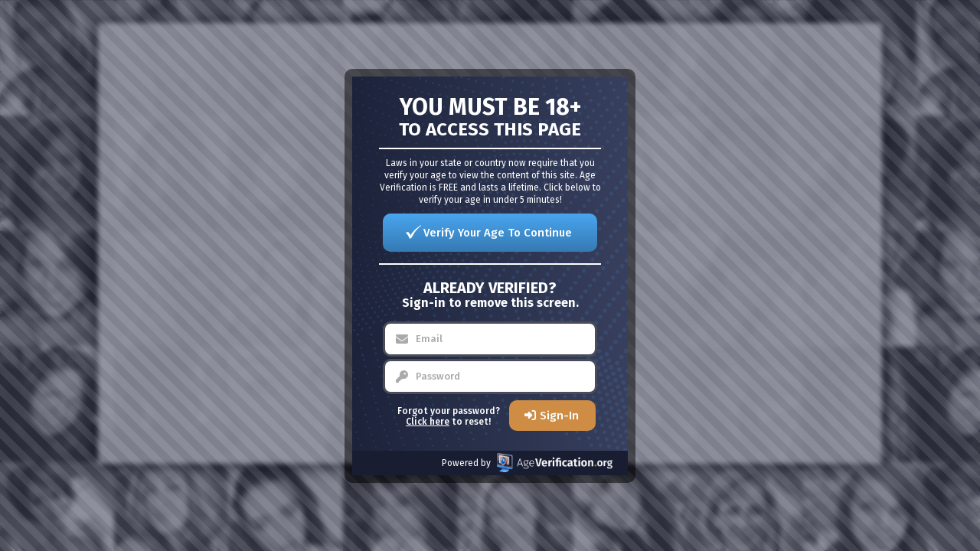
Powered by (527, 463)
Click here (428, 422)
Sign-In (559, 416)
